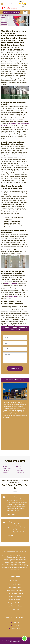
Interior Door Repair (15, 600)
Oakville (3, 15)
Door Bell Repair (15, 581)
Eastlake (18, 468)
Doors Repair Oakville (19, 640)
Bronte (5, 466)
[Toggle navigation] (25, 12)
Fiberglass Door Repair (15, 603)
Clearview (19, 466)
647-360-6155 (17, 629)
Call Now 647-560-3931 (11, 12)
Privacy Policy (15, 609)
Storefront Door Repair (15, 606)
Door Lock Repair (15, 584)
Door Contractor (10, 15)
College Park (7, 468)
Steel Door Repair (15, 587)
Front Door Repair (15, 597)
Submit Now (15, 369)
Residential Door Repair (15, 590)
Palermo (6, 473)
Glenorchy (6, 471)
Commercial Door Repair (15, 593)
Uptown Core (20, 473)
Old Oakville (19, 471)
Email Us (17, 625)
